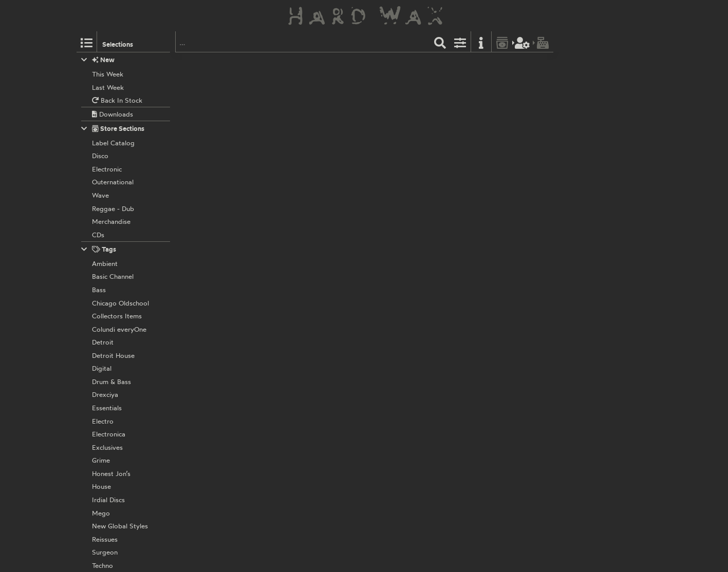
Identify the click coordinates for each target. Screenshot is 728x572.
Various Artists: (306, 75)
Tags (99, 249)
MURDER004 (354, 64)
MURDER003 (354, 132)
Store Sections (113, 129)
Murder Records (307, 64)
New (98, 60)
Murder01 (349, 267)
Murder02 (350, 199)
